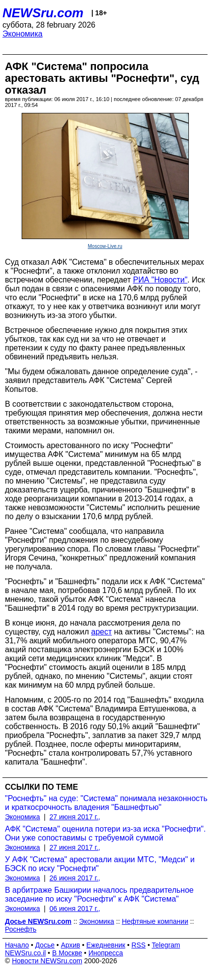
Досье (45, 945)
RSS (138, 945)
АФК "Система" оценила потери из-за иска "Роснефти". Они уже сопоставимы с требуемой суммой (105, 833)
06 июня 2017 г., (75, 909)
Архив (71, 945)
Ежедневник (106, 945)
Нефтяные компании (155, 921)
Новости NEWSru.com (47, 961)
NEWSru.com (43, 13)
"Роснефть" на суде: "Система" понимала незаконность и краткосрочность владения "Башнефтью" (106, 803)
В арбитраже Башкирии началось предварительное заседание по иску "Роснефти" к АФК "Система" (99, 894)
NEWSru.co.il (25, 953)
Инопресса (106, 953)
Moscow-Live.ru (105, 246)
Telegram (166, 945)
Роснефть (21, 929)
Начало (17, 945)
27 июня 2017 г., (75, 817)
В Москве (67, 953)
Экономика (23, 34)
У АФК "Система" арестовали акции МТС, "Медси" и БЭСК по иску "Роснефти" (100, 864)
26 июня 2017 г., (75, 878)
